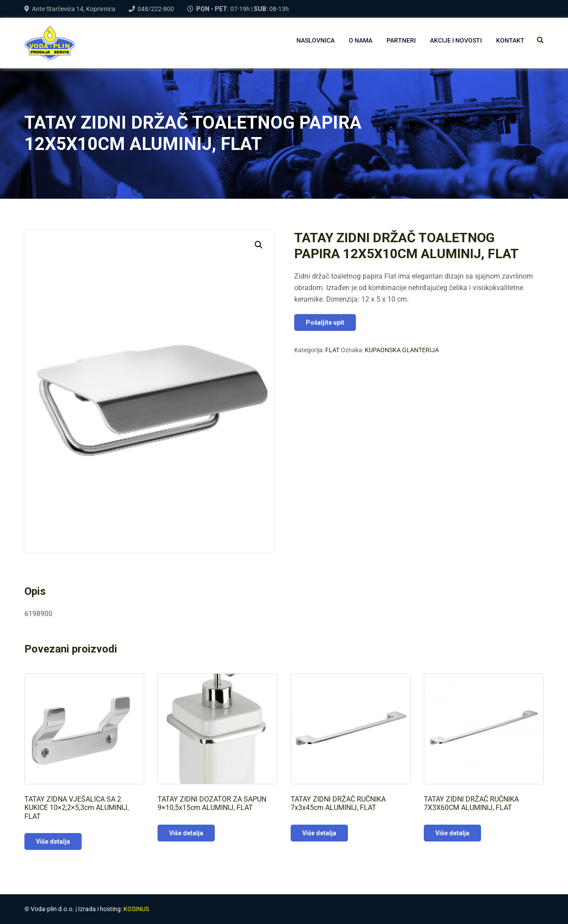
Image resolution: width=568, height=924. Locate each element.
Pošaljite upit (325, 322)
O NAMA (361, 40)
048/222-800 (156, 9)
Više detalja (53, 841)
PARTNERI (401, 40)
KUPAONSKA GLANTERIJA (402, 350)
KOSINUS (136, 909)
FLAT (332, 350)
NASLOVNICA (316, 40)
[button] (259, 245)
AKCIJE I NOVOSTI (456, 40)
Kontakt (510, 40)
